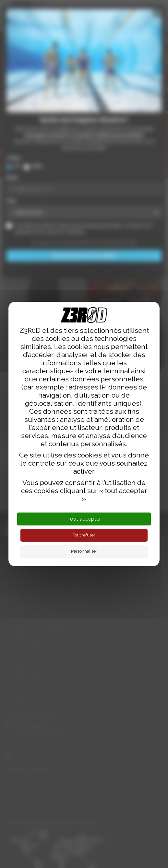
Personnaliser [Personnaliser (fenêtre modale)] (84, 551)
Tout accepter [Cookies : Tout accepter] (84, 519)
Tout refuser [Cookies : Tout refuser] (84, 535)
